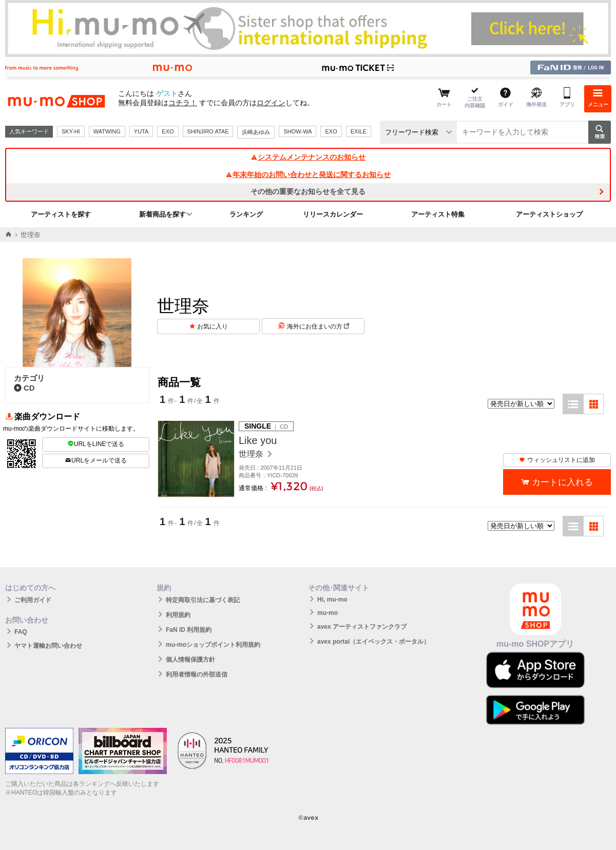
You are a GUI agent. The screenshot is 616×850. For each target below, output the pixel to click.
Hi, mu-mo (332, 600)
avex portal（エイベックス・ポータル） (373, 642)
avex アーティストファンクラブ (362, 627)
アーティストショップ (549, 214)
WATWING (107, 131)
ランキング (246, 214)
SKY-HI (71, 131)
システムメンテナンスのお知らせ (308, 157)
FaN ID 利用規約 (189, 630)
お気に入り (213, 326)
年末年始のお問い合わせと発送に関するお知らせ (308, 175)
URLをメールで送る (96, 460)
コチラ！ (183, 103)
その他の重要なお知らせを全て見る (308, 191)
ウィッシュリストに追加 (557, 460)
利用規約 (178, 615)
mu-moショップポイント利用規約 (213, 645)
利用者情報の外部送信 (197, 674)
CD (24, 388)
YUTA (141, 131)
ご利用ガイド (33, 600)
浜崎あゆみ (256, 132)
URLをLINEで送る (96, 444)
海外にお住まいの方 (318, 326)
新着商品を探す (162, 214)
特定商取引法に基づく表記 (203, 600)
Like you (258, 440)
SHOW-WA (297, 131)
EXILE (359, 131)
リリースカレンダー (333, 214)
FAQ (21, 632)
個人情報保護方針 (190, 660)
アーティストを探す (61, 214)
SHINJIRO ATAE (208, 131)
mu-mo (328, 613)
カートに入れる (562, 482)
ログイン (271, 103)
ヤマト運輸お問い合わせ (48, 646)
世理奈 (252, 454)
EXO (168, 131)
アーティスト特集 (438, 214)
